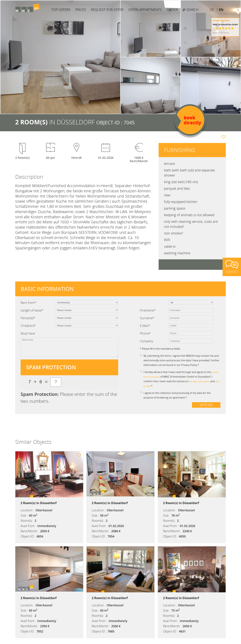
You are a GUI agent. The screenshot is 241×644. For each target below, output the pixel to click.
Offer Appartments (154, 12)
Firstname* (148, 310)
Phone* (145, 333)
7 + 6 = (38, 382)
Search (200, 12)
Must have (28, 333)
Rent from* (28, 303)
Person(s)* (28, 318)
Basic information (47, 289)
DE (212, 6)
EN (221, 6)
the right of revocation (202, 381)
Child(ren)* (28, 326)
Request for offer (117, 12)
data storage (151, 386)
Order (182, 12)
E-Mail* (145, 326)
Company (146, 341)
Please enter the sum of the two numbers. (69, 398)
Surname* (147, 318)
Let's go (206, 405)
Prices (90, 12)
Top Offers (70, 12)
